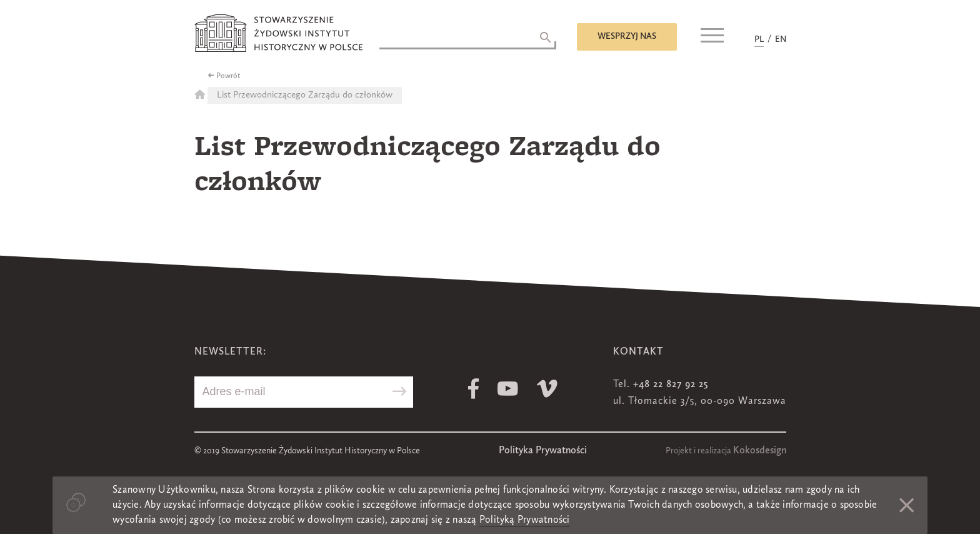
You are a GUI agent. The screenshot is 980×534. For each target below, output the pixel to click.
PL (759, 39)
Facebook (473, 389)
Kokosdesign (760, 451)
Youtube (508, 389)
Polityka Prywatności (543, 451)
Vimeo (547, 389)
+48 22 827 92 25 (671, 385)
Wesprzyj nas (627, 36)
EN (781, 39)
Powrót (228, 76)
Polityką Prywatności (525, 520)
